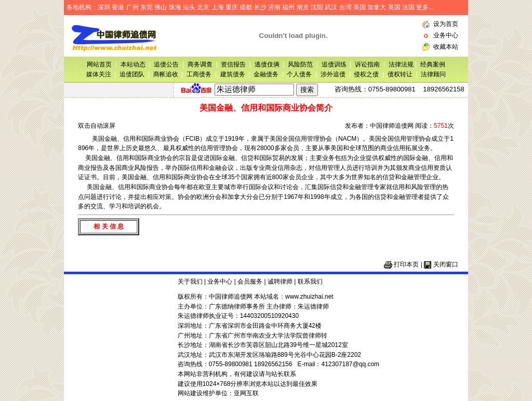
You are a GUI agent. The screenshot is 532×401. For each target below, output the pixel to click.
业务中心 (446, 35)
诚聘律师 (280, 282)
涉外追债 (333, 74)
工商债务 (199, 74)
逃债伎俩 (267, 64)
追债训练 (334, 64)
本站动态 (133, 64)
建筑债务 (233, 74)
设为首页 (446, 24)
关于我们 (190, 282)
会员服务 (250, 282)
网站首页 (99, 64)
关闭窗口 (446, 264)
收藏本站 (446, 47)
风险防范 (300, 64)
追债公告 (166, 64)
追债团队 (132, 74)
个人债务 (299, 74)
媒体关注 (99, 74)
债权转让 (400, 74)
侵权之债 (366, 74)
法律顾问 (433, 74)
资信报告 (233, 64)
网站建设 (190, 393)
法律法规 (402, 64)
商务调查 (200, 64)
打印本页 (406, 264)
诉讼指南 (367, 64)
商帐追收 (166, 74)
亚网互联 (246, 393)
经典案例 (433, 64)
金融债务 (266, 74)
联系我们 (310, 282)
